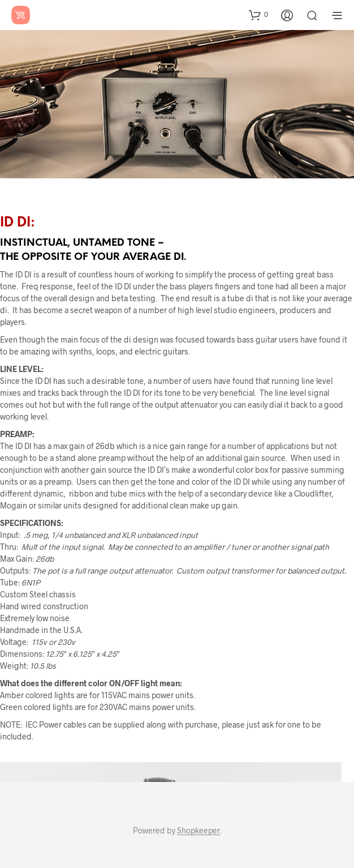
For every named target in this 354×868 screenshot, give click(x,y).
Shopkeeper (198, 831)
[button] (258, 15)
